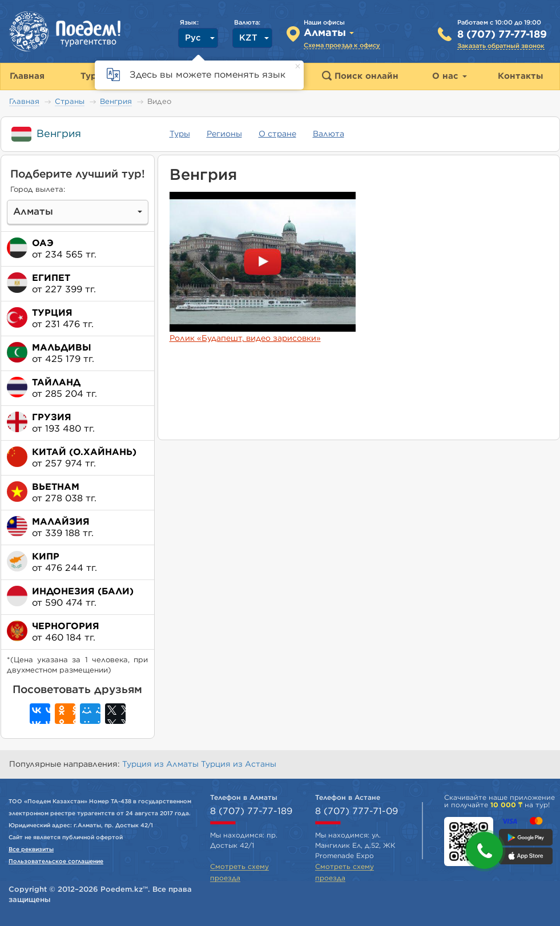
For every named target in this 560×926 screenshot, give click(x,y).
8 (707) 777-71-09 (356, 811)
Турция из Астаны (239, 764)
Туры (180, 134)
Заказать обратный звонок (501, 46)
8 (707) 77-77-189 (502, 35)
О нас (450, 76)
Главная (24, 102)
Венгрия (116, 102)
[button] (484, 850)
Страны (70, 102)
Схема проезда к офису (342, 45)
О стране (277, 134)
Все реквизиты (31, 849)
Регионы (224, 134)
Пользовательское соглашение (56, 861)
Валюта (329, 134)
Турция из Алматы (162, 764)
